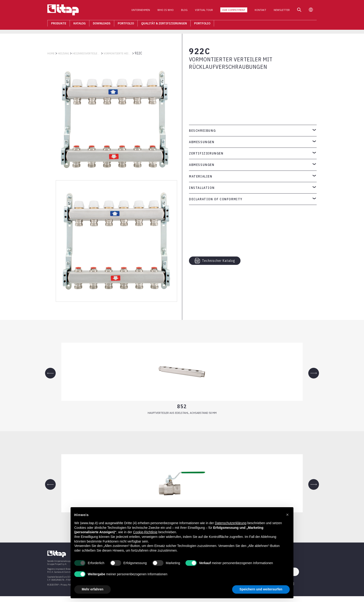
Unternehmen (141, 11)
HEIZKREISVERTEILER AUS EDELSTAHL (86, 53)
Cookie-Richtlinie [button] (145, 532)
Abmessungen (202, 142)
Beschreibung (202, 131)
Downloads (102, 25)
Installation (202, 188)
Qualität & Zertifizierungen (164, 25)
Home (51, 53)
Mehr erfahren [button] (93, 589)
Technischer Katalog (215, 261)
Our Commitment (234, 11)
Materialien (201, 176)
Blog (184, 11)
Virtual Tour (204, 11)
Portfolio (126, 25)
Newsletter (282, 11)
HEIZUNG (63, 53)
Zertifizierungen (206, 153)
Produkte (59, 25)
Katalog (80, 25)
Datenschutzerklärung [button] (231, 523)
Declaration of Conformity (216, 199)
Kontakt (260, 11)
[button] (287, 515)
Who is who (166, 11)
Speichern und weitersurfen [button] (261, 589)
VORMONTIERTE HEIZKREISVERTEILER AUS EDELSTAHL (117, 53)
